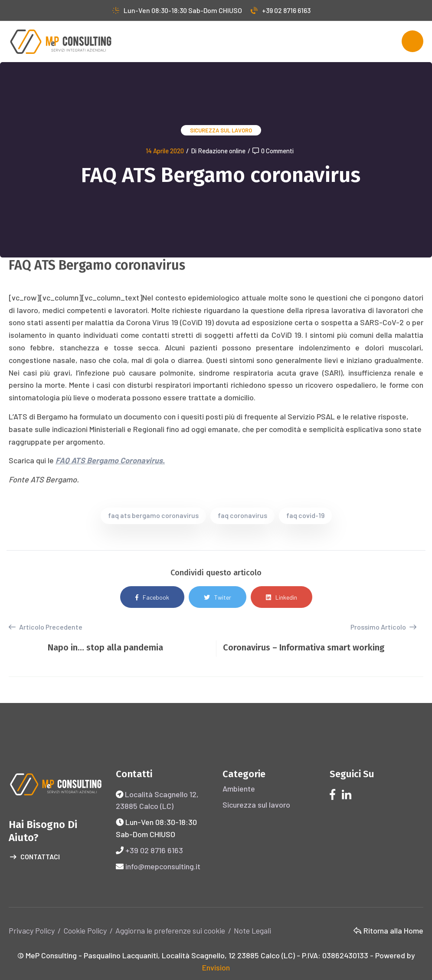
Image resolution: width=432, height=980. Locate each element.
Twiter (218, 597)
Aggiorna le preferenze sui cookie (170, 931)
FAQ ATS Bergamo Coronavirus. (110, 460)
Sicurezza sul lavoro (221, 130)
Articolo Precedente (46, 627)
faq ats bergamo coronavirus (153, 515)
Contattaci (35, 857)
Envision (216, 967)
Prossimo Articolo (383, 627)
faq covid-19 (305, 515)
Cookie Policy (85, 931)
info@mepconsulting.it (163, 866)
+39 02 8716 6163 (281, 10)
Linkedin (281, 597)
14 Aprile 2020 (165, 151)
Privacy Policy (32, 931)
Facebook (152, 597)
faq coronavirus (242, 515)
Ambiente (239, 789)
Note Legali (252, 931)
